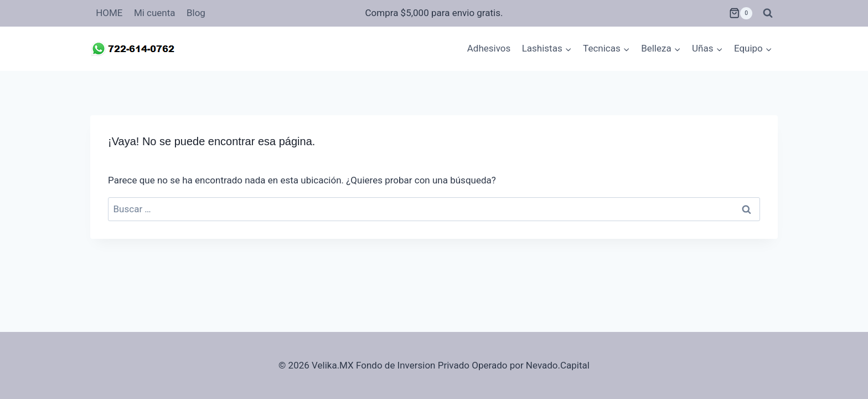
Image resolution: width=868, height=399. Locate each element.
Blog (196, 13)
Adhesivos (489, 48)
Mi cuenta (155, 13)
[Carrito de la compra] (741, 13)
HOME (109, 13)
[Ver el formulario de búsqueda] (768, 13)
